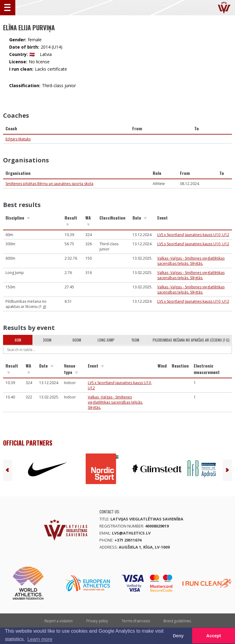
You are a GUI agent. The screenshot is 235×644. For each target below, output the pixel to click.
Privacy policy (97, 621)
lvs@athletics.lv (131, 533)
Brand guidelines (177, 621)
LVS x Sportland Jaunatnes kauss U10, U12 (193, 235)
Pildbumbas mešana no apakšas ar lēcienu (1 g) (191, 340)
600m (77, 340)
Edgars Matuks (18, 139)
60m (18, 340)
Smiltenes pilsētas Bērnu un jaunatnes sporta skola (49, 184)
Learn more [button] (40, 639)
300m (47, 340)
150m (135, 340)
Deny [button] (178, 636)
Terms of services (136, 621)
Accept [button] (214, 636)
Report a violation (59, 621)
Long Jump (106, 340)
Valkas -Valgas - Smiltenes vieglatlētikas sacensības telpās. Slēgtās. (191, 261)
